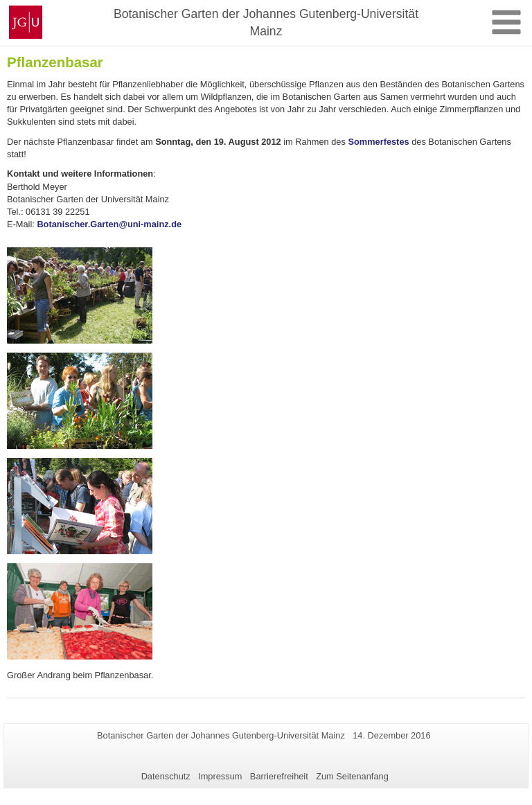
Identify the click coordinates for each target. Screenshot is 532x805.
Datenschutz (166, 776)
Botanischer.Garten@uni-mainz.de (109, 224)
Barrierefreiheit (279, 776)
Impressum (220, 776)
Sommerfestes (378, 142)
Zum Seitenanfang (352, 776)
